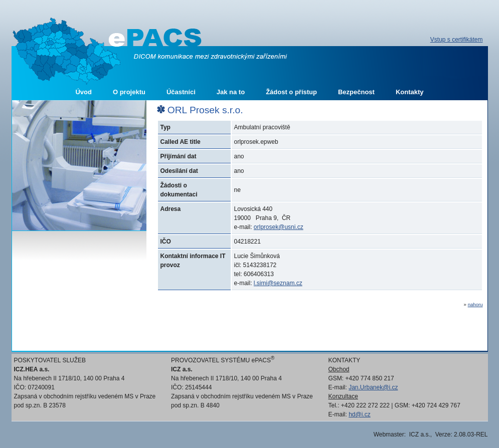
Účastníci (181, 92)
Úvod (84, 92)
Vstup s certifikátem (457, 40)
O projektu (129, 92)
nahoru (475, 304)
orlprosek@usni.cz (279, 227)
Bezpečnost (356, 92)
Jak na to (231, 92)
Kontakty (410, 92)
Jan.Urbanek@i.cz (373, 387)
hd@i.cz (360, 414)
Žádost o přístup (291, 92)
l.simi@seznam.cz (278, 283)
